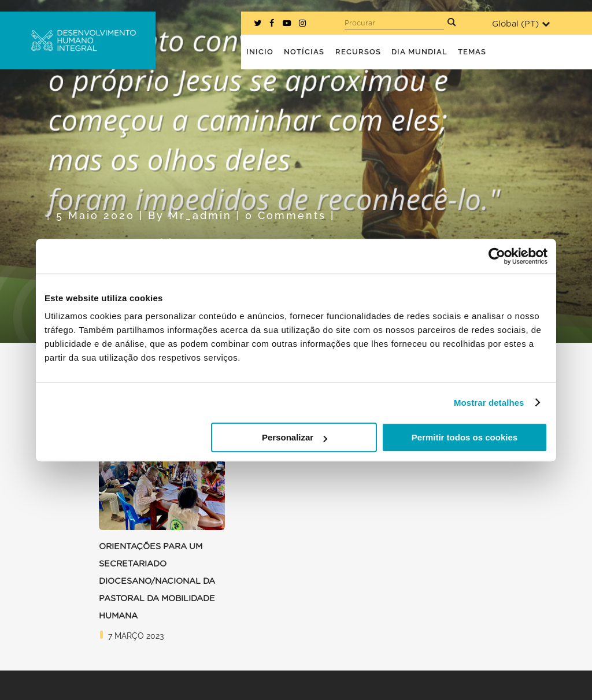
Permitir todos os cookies (465, 437)
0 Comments (286, 215)
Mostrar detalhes (489, 403)
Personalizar (295, 437)
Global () (521, 24)
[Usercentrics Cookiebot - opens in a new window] (497, 256)
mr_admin (200, 215)
